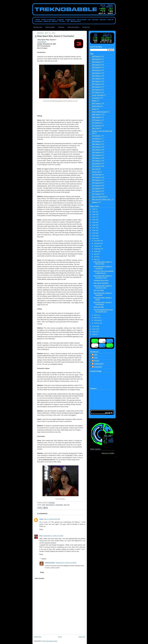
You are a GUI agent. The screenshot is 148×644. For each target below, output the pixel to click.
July (95, 254)
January (97, 323)
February (97, 320)
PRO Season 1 (97, 103)
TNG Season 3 (97, 147)
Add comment (39, 578)
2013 (94, 238)
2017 (94, 228)
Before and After (99, 307)
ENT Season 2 (96, 87)
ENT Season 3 (96, 90)
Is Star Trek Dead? (98, 95)
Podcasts (61, 27)
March (96, 318)
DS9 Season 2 (96, 59)
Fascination (59, 505)
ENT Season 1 (96, 84)
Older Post (82, 637)
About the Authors (73, 27)
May (96, 259)
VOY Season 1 (97, 177)
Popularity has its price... (101, 280)
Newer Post (38, 637)
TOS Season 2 (96, 164)
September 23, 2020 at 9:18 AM (53, 536)
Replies (44, 559)
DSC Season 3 (97, 81)
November (98, 243)
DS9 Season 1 (96, 56)
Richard (97, 361)
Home (60, 637)
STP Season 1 (96, 120)
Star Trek (67, 505)
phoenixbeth (98, 367)
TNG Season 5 (97, 152)
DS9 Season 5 (96, 67)
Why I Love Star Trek (99, 197)
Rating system (96, 106)
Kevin (96, 358)
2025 (94, 209)
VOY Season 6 (97, 191)
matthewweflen (50, 563)
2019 (94, 222)
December (98, 241)
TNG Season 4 (97, 150)
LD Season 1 (96, 98)
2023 (94, 212)
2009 (94, 334)
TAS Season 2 (96, 139)
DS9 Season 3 (50, 505)
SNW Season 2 (97, 117)
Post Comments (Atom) (50, 641)
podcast (94, 202)
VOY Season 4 (97, 186)
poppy (41, 519)
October (97, 246)
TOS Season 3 (96, 166)
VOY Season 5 (97, 188)
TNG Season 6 (97, 155)
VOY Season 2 (97, 180)
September (98, 249)
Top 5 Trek (95, 169)
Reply (41, 529)
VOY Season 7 (97, 194)
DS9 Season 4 (96, 65)
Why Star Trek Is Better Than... (102, 199)
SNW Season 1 (97, 114)
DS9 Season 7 (96, 73)
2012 (94, 326)
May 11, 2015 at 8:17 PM (52, 519)
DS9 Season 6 (96, 70)
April (96, 315)
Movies (94, 101)
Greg (41, 536)
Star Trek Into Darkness (101, 283)
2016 (94, 230)
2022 (94, 214)
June (96, 257)
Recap (94, 109)
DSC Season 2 (97, 79)
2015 (94, 233)
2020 (94, 220)
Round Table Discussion (99, 112)
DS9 (44, 505)
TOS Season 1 (96, 161)
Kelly (96, 355)
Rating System (50, 27)
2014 (94, 236)
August (96, 251)
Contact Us (86, 27)
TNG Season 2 (97, 144)
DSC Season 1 (97, 76)
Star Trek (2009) (99, 290)
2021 (94, 217)
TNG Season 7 (97, 158)
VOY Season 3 (97, 183)
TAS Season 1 (96, 136)
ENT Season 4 (96, 92)
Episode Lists (38, 27)
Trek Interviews (97, 175)
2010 (94, 332)
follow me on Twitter (108, 453)
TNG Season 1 (97, 141)
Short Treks (95, 128)
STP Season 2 (96, 123)
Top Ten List (96, 172)
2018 (94, 225)
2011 (94, 329)
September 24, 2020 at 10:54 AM (66, 563)
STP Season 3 (96, 126)
